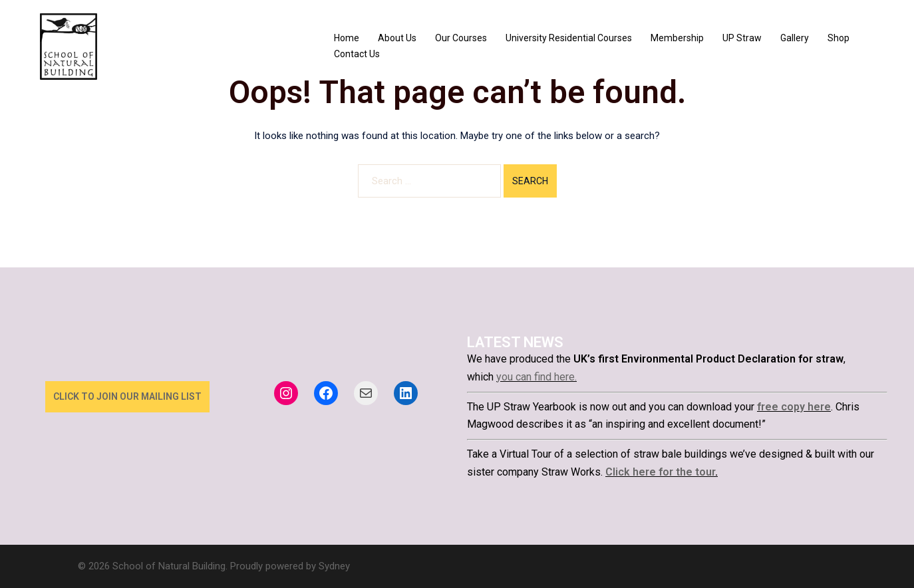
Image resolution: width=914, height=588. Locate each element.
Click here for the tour (660, 472)
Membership (677, 38)
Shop (838, 38)
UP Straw (742, 38)
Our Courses (461, 38)
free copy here (794, 407)
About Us (397, 38)
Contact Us (357, 54)
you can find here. (536, 377)
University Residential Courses (569, 38)
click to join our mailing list (127, 396)
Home (347, 38)
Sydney (334, 566)
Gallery (795, 38)
